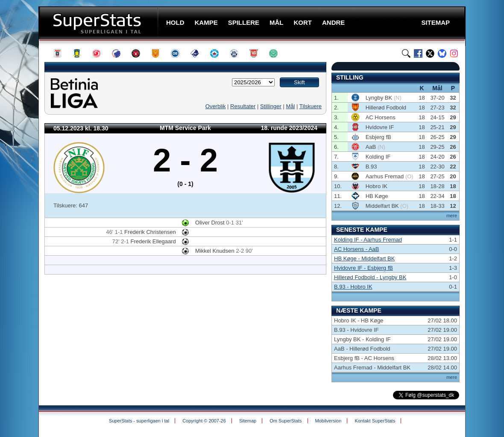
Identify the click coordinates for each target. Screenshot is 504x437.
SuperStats (99, 23)
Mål (290, 106)
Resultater (243, 106)
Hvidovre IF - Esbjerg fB (363, 268)
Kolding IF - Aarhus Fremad (368, 240)
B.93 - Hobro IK (353, 287)
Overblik (216, 106)
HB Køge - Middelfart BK (364, 258)
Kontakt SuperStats (375, 421)
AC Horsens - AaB (357, 249)
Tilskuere (311, 106)
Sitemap (248, 421)
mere (452, 216)
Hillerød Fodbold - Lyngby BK (370, 277)
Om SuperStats (286, 421)
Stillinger (271, 106)
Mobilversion (328, 421)
